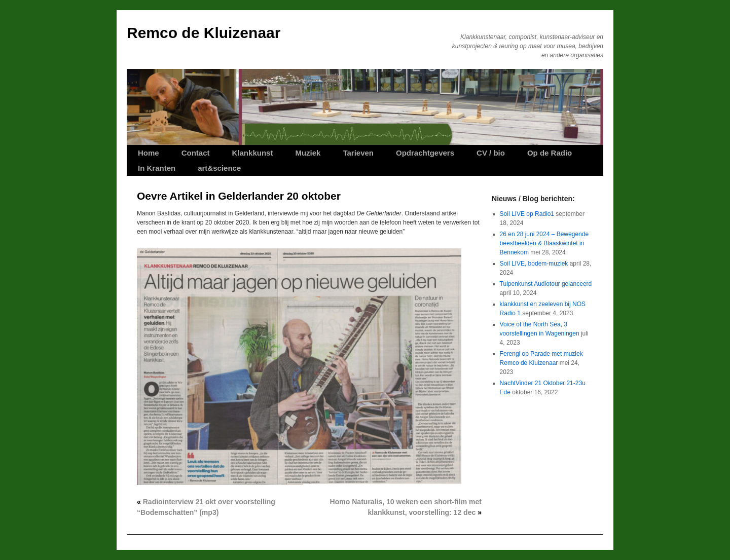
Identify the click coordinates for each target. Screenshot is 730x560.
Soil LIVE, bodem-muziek (534, 264)
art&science (219, 168)
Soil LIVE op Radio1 (527, 214)
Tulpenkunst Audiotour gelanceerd (546, 284)
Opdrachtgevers (425, 153)
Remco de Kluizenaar (204, 33)
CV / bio (491, 153)
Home (149, 153)
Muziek (308, 153)
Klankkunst (253, 153)
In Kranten (157, 168)
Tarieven (358, 153)
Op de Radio (550, 153)
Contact (196, 153)
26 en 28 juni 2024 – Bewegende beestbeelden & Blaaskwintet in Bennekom (544, 243)
